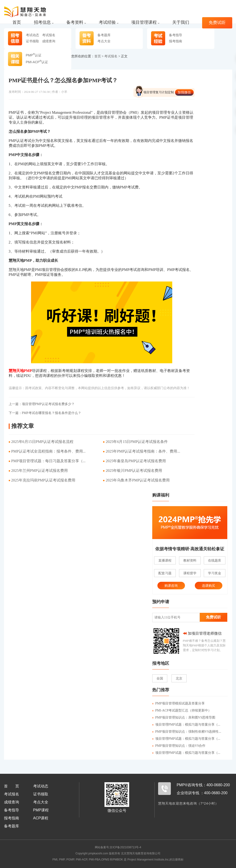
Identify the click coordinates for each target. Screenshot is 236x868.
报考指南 (176, 41)
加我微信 (184, 92)
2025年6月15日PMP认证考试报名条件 (137, 442)
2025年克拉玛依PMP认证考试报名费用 (43, 480)
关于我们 (181, 22)
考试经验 (109, 22)
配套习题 (165, 573)
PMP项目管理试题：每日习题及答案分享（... (48, 461)
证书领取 (32, 41)
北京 (179, 678)
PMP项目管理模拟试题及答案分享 (178, 703)
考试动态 (32, 35)
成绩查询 (49, 41)
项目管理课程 (145, 22)
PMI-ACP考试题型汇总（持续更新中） (182, 710)
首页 (17, 22)
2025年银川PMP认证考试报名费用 (134, 471)
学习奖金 (215, 573)
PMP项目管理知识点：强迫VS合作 (179, 746)
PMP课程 (41, 810)
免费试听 (217, 23)
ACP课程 (41, 818)
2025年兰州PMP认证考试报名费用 (40, 471)
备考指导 (176, 35)
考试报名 (49, 35)
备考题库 (104, 35)
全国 (160, 678)
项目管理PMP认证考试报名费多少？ (42, 404)
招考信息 (44, 22)
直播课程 (165, 560)
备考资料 (76, 22)
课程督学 (190, 573)
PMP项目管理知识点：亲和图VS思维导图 (184, 717)
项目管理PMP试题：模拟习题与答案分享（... (186, 725)
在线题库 (215, 560)
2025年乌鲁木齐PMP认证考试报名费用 (138, 480)
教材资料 (190, 560)
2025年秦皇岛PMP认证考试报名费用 (136, 461)
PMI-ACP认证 (37, 62)
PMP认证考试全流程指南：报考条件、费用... (48, 451)
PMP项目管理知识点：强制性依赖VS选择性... (187, 732)
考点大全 (104, 41)
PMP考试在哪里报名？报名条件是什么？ (45, 413)
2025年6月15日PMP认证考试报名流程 (42, 442)
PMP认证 (34, 55)
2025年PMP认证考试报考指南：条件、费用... (143, 451)
